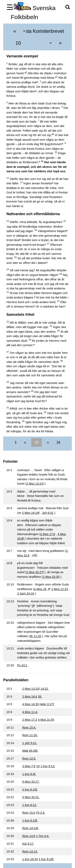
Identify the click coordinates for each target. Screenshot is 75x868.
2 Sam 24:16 (26, 593)
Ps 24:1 (22, 665)
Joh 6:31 (48, 513)
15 (38, 766)
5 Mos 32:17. (31, 782)
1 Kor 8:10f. (30, 820)
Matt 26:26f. (30, 751)
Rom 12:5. (29, 758)
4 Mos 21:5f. (46, 720)
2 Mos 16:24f (31, 513)
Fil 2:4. (41, 813)
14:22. (45, 689)
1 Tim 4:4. (43, 836)
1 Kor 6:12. (29, 805)
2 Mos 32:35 (51, 577)
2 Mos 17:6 (48, 534)
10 (36, 442)
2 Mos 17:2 (30, 720)
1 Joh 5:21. (30, 743)
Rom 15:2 (29, 813)
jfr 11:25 (36, 636)
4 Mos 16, (41, 589)
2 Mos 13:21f (35, 484)
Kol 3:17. (28, 844)
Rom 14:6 (29, 836)
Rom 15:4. (29, 727)
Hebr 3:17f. (47, 704)
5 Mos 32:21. (31, 797)
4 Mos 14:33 (30, 704)
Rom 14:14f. (30, 828)
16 (58, 442)
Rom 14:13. (30, 851)
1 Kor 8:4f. (29, 774)
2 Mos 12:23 (60, 589)
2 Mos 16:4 (30, 696)
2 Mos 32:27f (35, 572)
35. (40, 696)
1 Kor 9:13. (48, 766)
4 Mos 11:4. (30, 712)
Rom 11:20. (30, 735)
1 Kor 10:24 (30, 859)
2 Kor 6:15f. (30, 789)
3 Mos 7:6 (29, 766)
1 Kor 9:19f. (46, 859)
